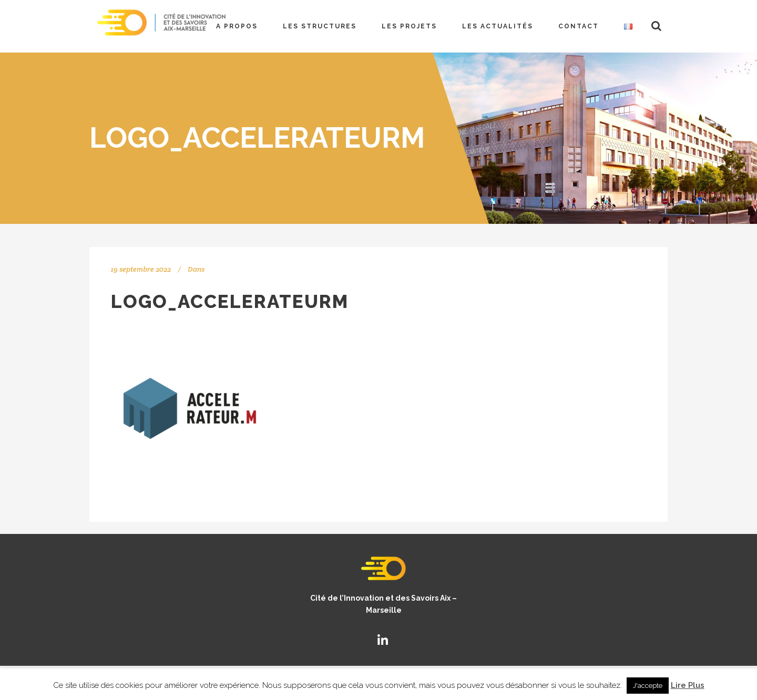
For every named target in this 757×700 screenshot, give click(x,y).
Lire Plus (688, 685)
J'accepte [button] (648, 686)
